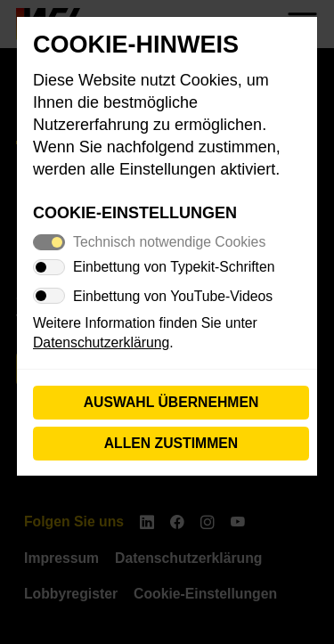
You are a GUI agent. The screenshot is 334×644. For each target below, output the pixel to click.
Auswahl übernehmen (171, 402)
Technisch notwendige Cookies (169, 242)
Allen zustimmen (171, 443)
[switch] (49, 267)
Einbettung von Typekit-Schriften (174, 267)
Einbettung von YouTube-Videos (173, 296)
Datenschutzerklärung (101, 342)
